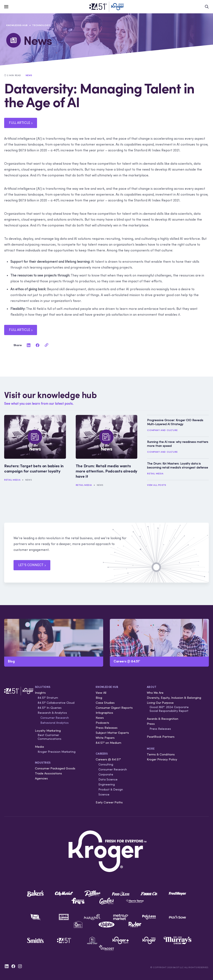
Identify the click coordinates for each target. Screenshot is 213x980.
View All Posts (156, 485)
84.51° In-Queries (50, 708)
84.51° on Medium (108, 743)
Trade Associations (48, 773)
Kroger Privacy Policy (162, 759)
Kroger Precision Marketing (57, 752)
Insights (40, 693)
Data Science (108, 779)
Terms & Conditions (161, 754)
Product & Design (111, 789)
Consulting (106, 764)
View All (101, 693)
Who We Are (155, 693)
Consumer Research (55, 718)
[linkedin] (29, 345)
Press (151, 724)
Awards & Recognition (163, 719)
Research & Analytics (52, 713)
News (28, 480)
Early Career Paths (109, 802)
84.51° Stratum (48, 698)
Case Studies (105, 703)
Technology (41, 25)
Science (104, 794)
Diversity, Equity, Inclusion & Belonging (174, 698)
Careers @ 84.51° (108, 759)
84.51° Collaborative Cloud (56, 703)
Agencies (41, 778)
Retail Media (12, 480)
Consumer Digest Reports (114, 708)
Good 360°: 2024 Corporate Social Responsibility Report (169, 709)
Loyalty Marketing (48, 731)
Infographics (104, 713)
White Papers (105, 738)
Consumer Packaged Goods (55, 768)
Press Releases (107, 728)
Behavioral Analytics (54, 723)
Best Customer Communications (50, 737)
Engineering (107, 784)
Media (39, 747)
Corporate (106, 774)
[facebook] (38, 345)
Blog (99, 698)
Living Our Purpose (160, 703)
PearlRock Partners (161, 737)
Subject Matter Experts (112, 733)
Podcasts (102, 723)
